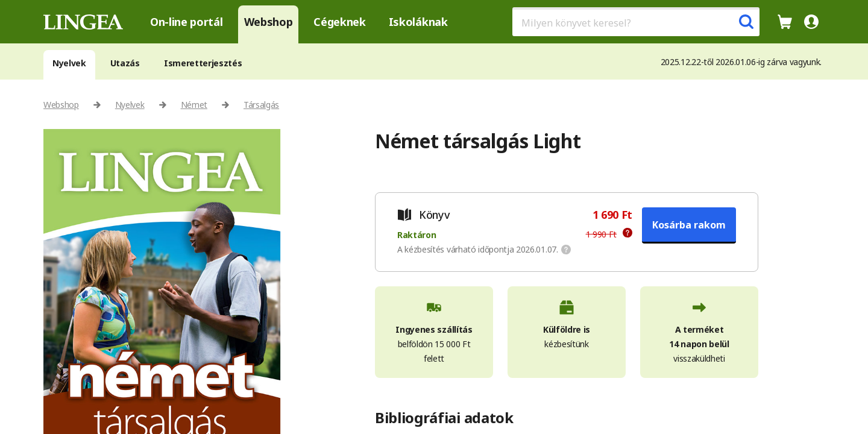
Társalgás (261, 105)
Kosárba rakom (689, 225)
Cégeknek (339, 22)
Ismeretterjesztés (203, 63)
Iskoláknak (418, 22)
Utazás (125, 63)
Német (194, 105)
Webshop (269, 22)
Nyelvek (69, 63)
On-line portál (187, 22)
